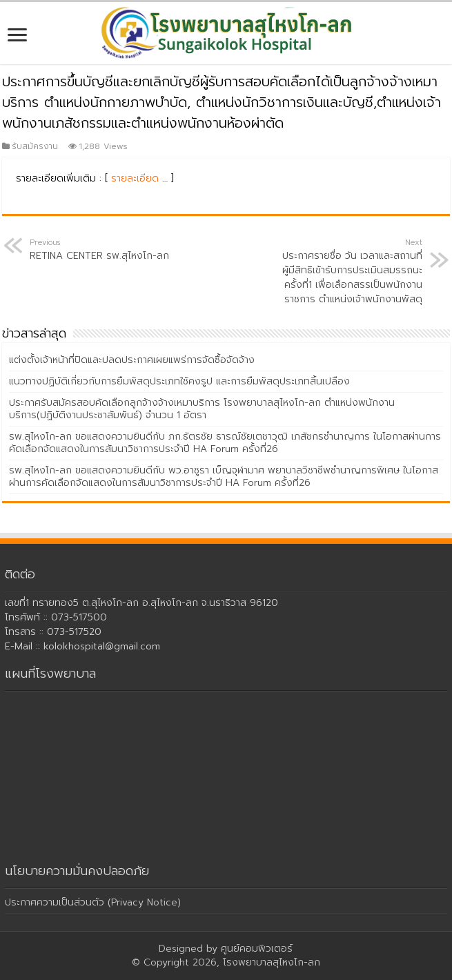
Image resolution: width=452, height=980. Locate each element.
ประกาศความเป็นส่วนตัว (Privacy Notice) (93, 902)
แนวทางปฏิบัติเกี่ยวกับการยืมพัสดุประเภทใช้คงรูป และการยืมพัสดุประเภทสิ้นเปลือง (179, 381)
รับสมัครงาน (35, 146)
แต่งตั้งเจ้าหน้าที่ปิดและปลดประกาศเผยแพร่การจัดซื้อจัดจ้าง (132, 360)
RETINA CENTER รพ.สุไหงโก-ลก (100, 250)
